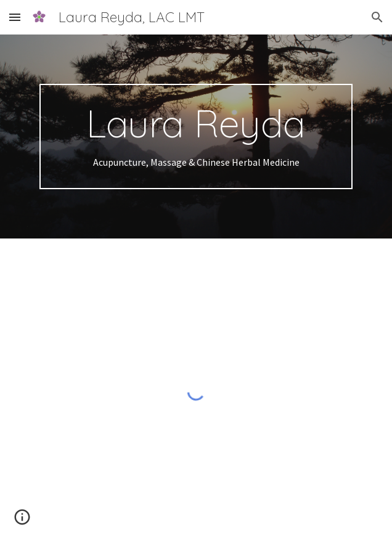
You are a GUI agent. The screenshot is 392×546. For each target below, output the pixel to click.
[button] (15, 17)
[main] (196, 136)
